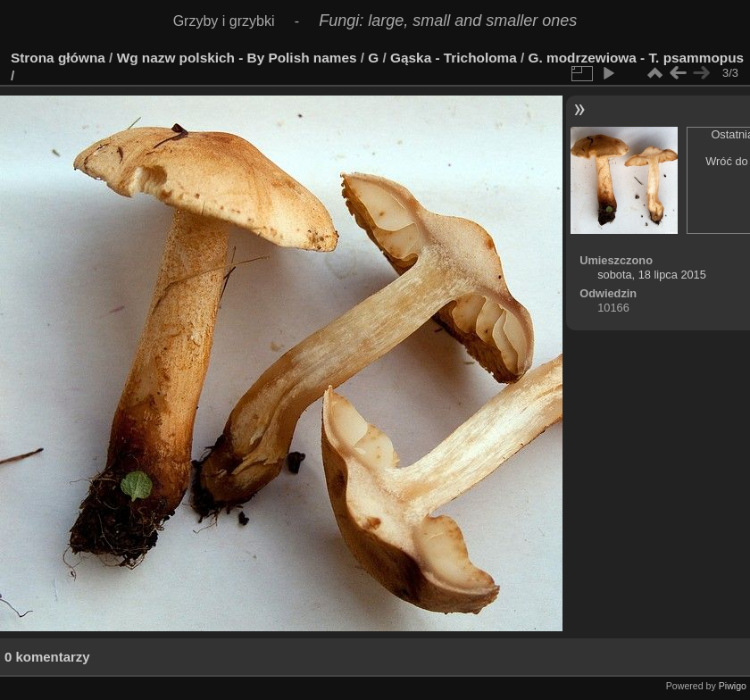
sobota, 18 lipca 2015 (652, 275)
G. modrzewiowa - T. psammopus (637, 58)
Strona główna (58, 58)
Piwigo (733, 686)
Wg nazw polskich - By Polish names (237, 58)
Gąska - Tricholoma (454, 58)
